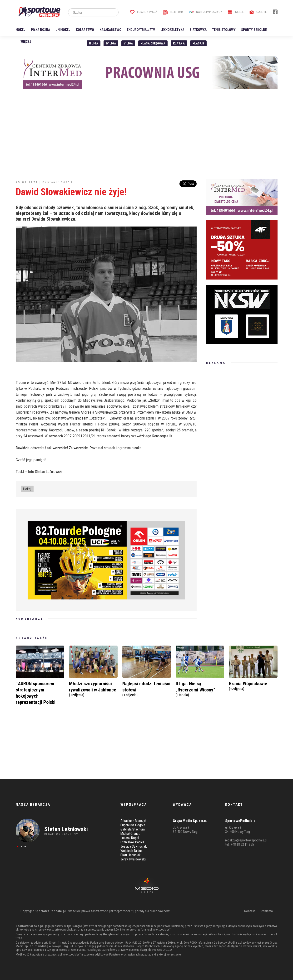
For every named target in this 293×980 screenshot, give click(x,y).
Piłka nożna (40, 30)
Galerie (258, 12)
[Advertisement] (147, 134)
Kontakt (250, 911)
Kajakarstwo (110, 30)
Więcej (26, 42)
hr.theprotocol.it (122, 911)
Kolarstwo (85, 30)
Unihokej (63, 30)
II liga (94, 43)
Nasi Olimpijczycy (206, 12)
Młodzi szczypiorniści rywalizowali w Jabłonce (93, 688)
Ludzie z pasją (144, 12)
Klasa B (198, 43)
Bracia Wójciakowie (253, 685)
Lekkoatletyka (172, 30)
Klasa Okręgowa (153, 43)
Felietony (173, 12)
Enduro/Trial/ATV (141, 30)
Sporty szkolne (254, 30)
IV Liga (111, 43)
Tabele (236, 12)
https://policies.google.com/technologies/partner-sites (118, 926)
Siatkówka (198, 30)
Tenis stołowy (224, 30)
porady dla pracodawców (152, 911)
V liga (128, 43)
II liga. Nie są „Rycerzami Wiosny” (200, 688)
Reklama (267, 911)
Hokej (21, 30)
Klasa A (179, 43)
